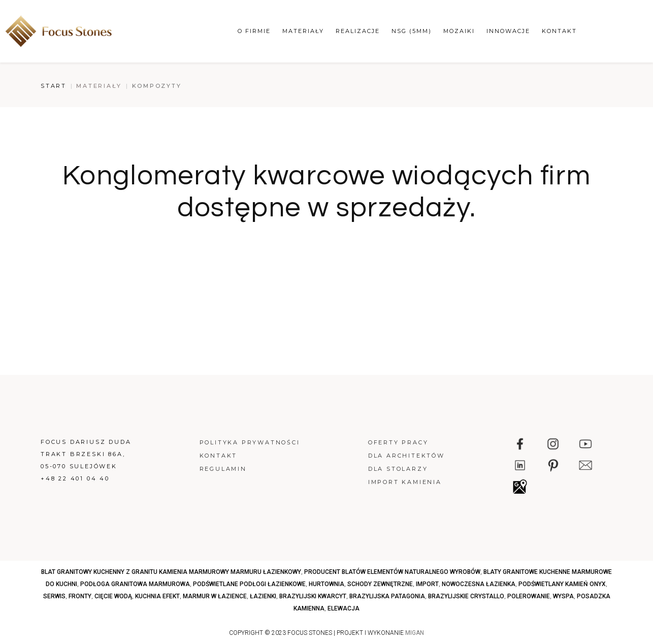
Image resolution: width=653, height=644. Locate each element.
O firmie (254, 31)
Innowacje (508, 31)
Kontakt (559, 31)
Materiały (303, 31)
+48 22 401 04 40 (75, 478)
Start (54, 86)
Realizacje (358, 31)
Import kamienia (405, 482)
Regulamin (223, 469)
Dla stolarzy (398, 469)
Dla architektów (406, 456)
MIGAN (415, 633)
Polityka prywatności (250, 442)
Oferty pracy (398, 442)
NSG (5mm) (412, 31)
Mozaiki (459, 31)
